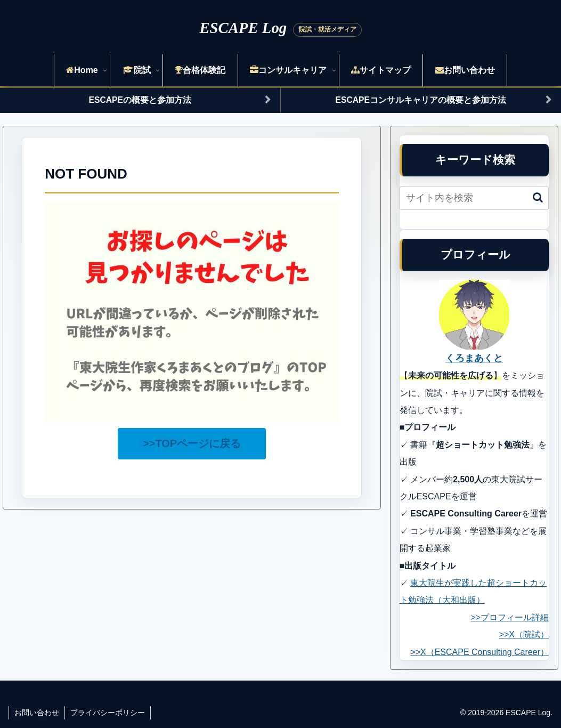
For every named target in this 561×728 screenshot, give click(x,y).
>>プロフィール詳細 (510, 617)
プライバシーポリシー (108, 713)
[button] (538, 197)
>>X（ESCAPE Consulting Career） (479, 652)
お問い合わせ (37, 713)
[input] (474, 198)
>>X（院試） (524, 634)
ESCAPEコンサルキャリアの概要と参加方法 (421, 100)
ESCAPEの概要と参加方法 (140, 100)
